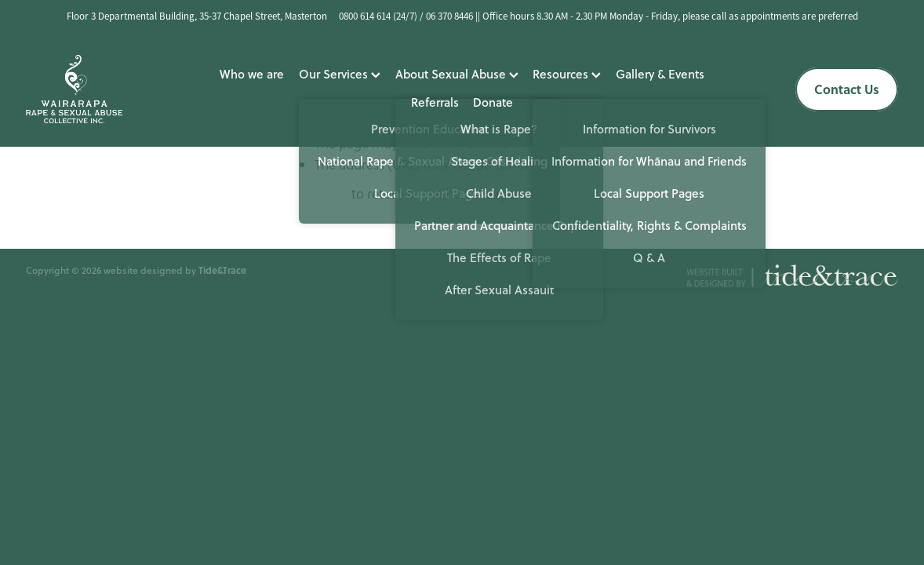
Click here (320, 194)
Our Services (340, 74)
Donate (493, 102)
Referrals (435, 102)
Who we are (252, 74)
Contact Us (847, 89)
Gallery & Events (660, 74)
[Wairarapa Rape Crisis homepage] (113, 89)
